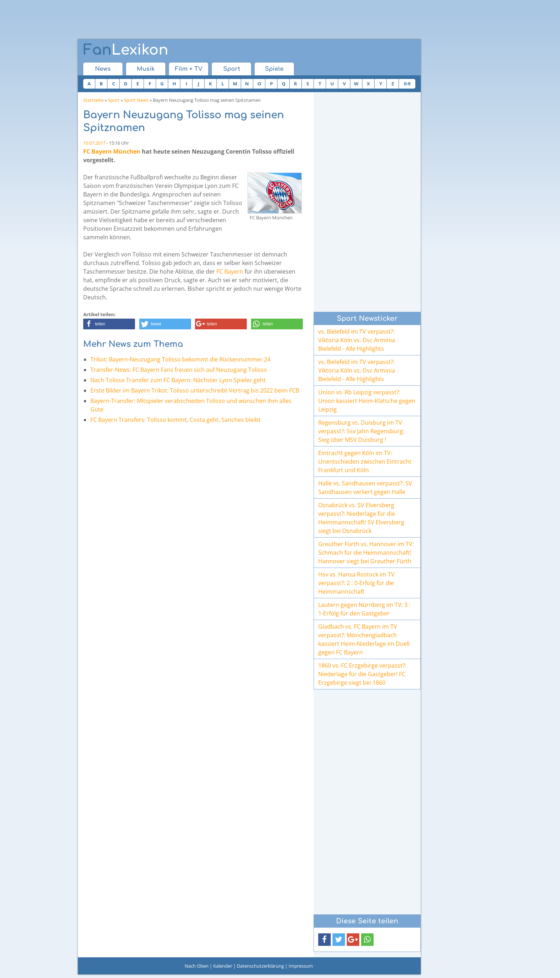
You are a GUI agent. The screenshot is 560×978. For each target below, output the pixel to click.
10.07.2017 (94, 143)
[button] (109, 324)
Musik (146, 69)
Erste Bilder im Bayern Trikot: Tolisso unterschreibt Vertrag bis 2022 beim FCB (195, 390)
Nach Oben (197, 966)
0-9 (407, 84)
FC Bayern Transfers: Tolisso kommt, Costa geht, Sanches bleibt (176, 420)
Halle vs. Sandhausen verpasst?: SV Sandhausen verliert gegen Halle (365, 488)
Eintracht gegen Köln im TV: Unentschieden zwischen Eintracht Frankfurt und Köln (365, 461)
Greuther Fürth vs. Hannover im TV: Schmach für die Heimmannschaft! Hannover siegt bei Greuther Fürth (366, 553)
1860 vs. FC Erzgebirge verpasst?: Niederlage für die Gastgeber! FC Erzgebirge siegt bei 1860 (362, 674)
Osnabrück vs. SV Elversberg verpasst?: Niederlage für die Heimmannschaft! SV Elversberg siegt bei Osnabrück (361, 518)
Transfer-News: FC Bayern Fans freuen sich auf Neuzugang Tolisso (179, 370)
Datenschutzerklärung (260, 966)
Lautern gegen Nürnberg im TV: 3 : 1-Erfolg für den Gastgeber (364, 609)
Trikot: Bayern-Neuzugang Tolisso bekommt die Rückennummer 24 (180, 359)
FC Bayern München (112, 151)
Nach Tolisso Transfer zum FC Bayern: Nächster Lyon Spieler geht (178, 380)
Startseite (93, 100)
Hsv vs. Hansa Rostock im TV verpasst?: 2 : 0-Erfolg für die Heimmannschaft (356, 583)
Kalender (223, 966)
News (103, 69)
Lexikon (126, 50)
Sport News (136, 100)
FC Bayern (230, 271)
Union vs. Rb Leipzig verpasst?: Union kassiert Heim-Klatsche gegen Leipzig (367, 401)
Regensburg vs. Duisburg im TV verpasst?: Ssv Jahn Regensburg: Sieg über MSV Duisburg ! (361, 431)
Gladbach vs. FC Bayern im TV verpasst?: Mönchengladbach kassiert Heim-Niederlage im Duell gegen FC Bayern (364, 639)
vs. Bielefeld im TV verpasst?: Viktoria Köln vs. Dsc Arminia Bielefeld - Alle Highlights (357, 340)
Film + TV (189, 69)
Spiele (274, 69)
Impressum (301, 966)
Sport (232, 69)
